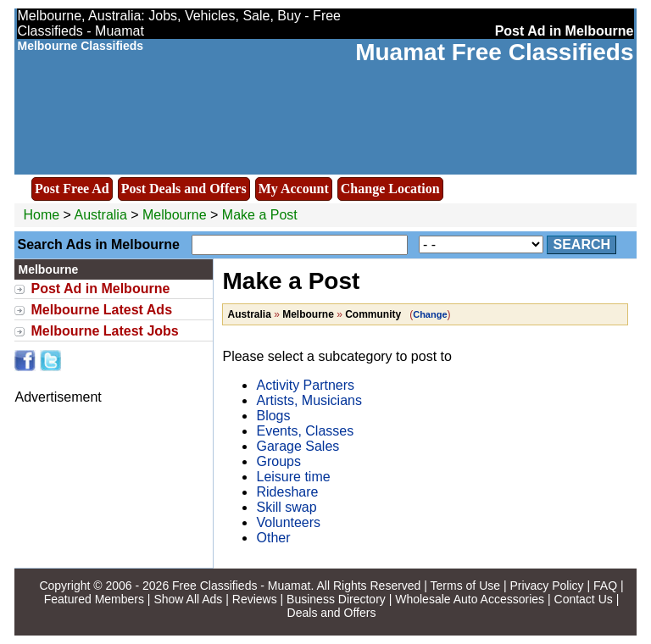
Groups (278, 461)
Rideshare (287, 492)
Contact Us (584, 599)
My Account (294, 189)
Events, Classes (305, 431)
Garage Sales (298, 446)
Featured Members (94, 599)
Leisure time (293, 477)
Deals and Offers (332, 613)
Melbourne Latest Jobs (104, 331)
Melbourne (176, 215)
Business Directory (336, 599)
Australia (101, 215)
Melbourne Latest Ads (101, 310)
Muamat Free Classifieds (494, 52)
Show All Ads (188, 599)
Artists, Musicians (309, 400)
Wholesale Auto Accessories (470, 599)
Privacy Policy (546, 586)
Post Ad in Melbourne (100, 289)
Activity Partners (305, 385)
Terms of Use (465, 586)
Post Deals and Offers (184, 189)
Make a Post (260, 215)
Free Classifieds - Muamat (241, 586)
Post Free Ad (72, 189)
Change (430, 314)
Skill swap (286, 507)
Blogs (273, 416)
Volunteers (288, 522)
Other (273, 538)
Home (41, 215)
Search (581, 244)
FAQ (605, 586)
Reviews (255, 599)
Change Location (390, 189)
